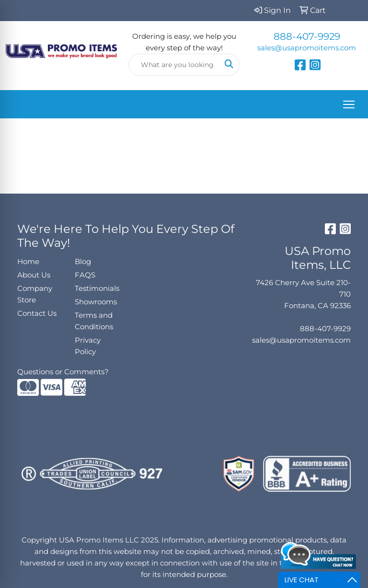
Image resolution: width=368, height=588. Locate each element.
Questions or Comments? (63, 372)
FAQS (85, 275)
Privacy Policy (88, 346)
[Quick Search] (174, 65)
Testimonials (97, 288)
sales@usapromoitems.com (307, 48)
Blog (83, 262)
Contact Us (37, 313)
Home (28, 262)
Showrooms (96, 302)
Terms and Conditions (94, 321)
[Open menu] (349, 104)
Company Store (35, 294)
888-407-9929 (307, 36)
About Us (34, 275)
